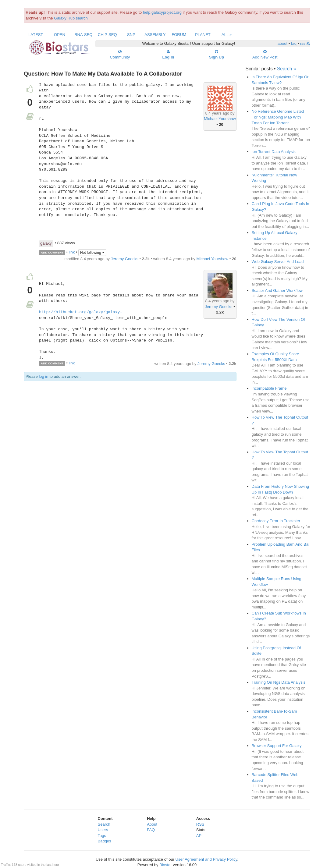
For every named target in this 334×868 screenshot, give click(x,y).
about (283, 43)
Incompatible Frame (269, 388)
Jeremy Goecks (125, 259)
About (152, 824)
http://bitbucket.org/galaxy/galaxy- (81, 312)
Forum (179, 35)
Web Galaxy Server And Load (278, 262)
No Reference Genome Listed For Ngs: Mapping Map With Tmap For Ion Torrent (278, 117)
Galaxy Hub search (71, 18)
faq (294, 43)
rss (305, 43)
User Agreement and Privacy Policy (206, 859)
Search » (286, 69)
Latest (36, 35)
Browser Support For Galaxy (277, 746)
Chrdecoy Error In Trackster (276, 521)
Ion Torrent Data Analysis (274, 152)
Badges (105, 841)
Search (104, 824)
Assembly (155, 35)
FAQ (151, 830)
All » (227, 35)
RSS (200, 824)
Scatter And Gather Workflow (277, 291)
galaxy (46, 243)
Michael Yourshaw (220, 119)
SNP (131, 35)
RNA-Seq (83, 35)
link (72, 252)
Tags (102, 836)
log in (43, 376)
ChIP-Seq (107, 35)
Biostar (165, 865)
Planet (203, 35)
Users (103, 830)
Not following (92, 253)
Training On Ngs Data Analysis (279, 682)
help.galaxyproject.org (162, 12)
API (199, 836)
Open (60, 35)
